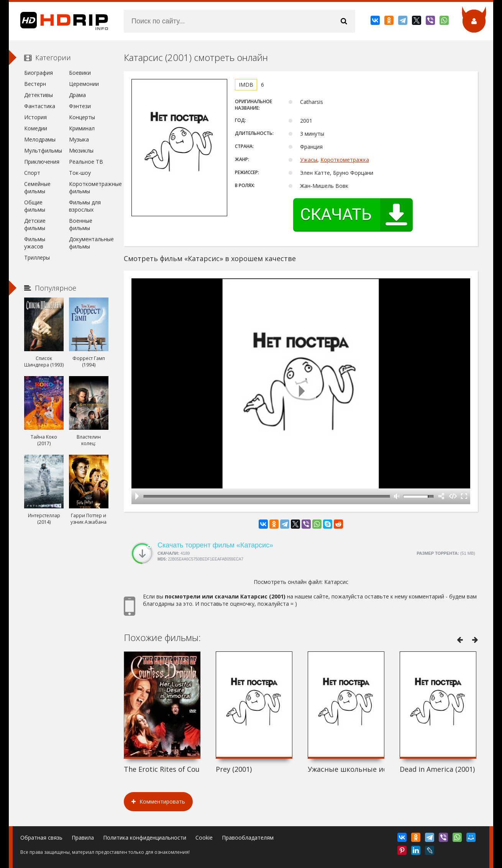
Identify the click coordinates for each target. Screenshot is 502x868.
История (35, 117)
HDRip (59, 21)
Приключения (42, 162)
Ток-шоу (80, 173)
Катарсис (336, 582)
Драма (77, 95)
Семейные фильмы (37, 187)
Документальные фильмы (89, 243)
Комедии (36, 128)
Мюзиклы (81, 150)
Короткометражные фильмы (89, 187)
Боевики (80, 73)
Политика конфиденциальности (145, 838)
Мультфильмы (43, 150)
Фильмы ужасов (35, 243)
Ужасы (309, 160)
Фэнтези (80, 106)
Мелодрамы (40, 139)
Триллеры (37, 257)
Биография (39, 73)
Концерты (82, 117)
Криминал (82, 128)
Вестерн (35, 84)
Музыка (79, 139)
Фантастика (40, 106)
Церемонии (84, 84)
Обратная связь (41, 838)
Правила (83, 838)
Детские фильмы (35, 224)
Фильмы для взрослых (85, 206)
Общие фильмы (35, 206)
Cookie (204, 838)
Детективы (39, 95)
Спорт (32, 173)
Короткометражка (345, 160)
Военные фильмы (81, 224)
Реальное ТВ (86, 162)
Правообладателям (248, 838)
